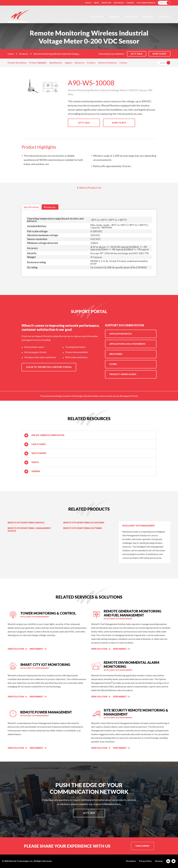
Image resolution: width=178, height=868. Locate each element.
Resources (119, 3)
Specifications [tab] (31, 207)
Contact (165, 17)
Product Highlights (38, 63)
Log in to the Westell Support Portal (49, 367)
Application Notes (121, 334)
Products (131, 17)
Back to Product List (89, 188)
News (97, 3)
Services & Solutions (107, 63)
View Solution (16, 649)
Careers (130, 3)
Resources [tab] (50, 207)
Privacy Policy (145, 861)
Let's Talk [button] (137, 54)
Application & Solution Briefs (127, 344)
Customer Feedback (146, 3)
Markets (114, 17)
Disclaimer (131, 861)
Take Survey (142, 846)
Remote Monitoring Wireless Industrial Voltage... (57, 54)
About (88, 3)
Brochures (116, 354)
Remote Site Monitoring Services (26, 523)
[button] (89, 435)
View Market (37, 649)
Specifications (56, 63)
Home (11, 54)
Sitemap (159, 861)
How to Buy (160, 54)
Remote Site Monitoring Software (83, 528)
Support (148, 17)
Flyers (113, 364)
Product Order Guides (123, 374)
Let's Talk (84, 123)
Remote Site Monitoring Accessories (84, 523)
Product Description (17, 63)
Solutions (97, 17)
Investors (106, 3)
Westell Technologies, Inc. (21, 861)
